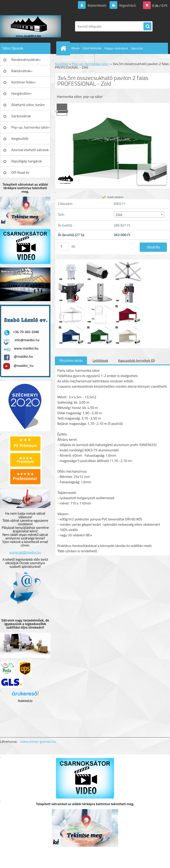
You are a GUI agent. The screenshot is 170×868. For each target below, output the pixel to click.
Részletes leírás (71, 360)
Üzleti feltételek (92, 48)
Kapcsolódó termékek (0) (136, 360)
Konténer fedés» (24, 82)
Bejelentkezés (95, 5)
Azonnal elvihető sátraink (30, 150)
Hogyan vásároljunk (116, 48)
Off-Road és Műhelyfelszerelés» (26, 174)
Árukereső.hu (25, 701)
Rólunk (75, 48)
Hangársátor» (22, 93)
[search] (147, 27)
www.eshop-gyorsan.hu (38, 741)
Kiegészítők (20, 139)
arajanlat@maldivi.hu (25, 552)
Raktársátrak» (22, 71)
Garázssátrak (21, 116)
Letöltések (100, 360)
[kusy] (64, 246)
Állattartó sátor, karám (28, 105)
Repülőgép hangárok (27, 161)
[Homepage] (64, 48)
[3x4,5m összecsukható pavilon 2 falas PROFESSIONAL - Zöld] (71, 263)
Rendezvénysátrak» (26, 60)
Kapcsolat (137, 48)
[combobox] (139, 214)
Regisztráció (126, 5)
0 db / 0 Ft (160, 5)
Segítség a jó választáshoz (78, 60)
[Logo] (30, 26)
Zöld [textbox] (119, 215)
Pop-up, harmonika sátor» (31, 127)
